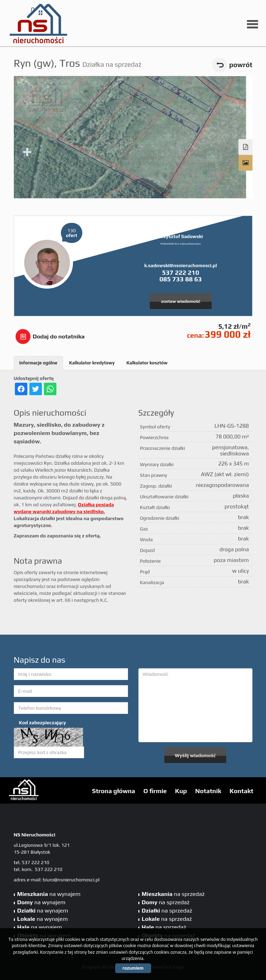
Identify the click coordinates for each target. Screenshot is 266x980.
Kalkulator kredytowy (92, 363)
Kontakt (242, 791)
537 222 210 (180, 272)
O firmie (155, 791)
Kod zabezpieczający (43, 723)
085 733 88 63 (181, 279)
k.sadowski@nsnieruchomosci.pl (181, 265)
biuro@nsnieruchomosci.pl (71, 880)
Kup (181, 791)
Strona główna (114, 791)
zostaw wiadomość (180, 301)
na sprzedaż (173, 894)
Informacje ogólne (38, 363)
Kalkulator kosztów (147, 363)
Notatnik (208, 791)
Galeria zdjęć (245, 163)
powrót (241, 65)
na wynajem (49, 894)
